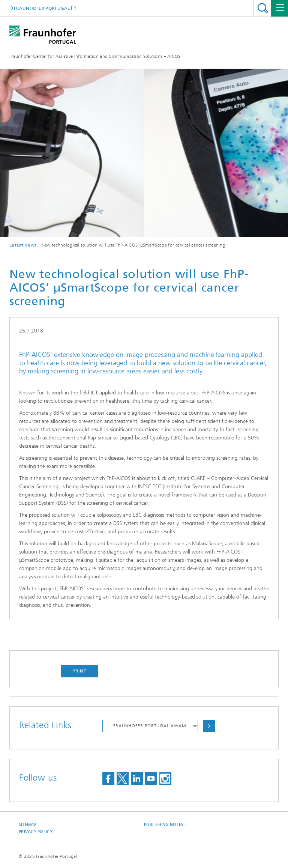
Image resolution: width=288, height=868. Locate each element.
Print (79, 671)
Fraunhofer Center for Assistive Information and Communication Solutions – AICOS (95, 56)
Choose (209, 726)
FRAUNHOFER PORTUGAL (42, 8)
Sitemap (28, 825)
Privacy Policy (36, 832)
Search (263, 8)
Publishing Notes (164, 825)
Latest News (23, 245)
